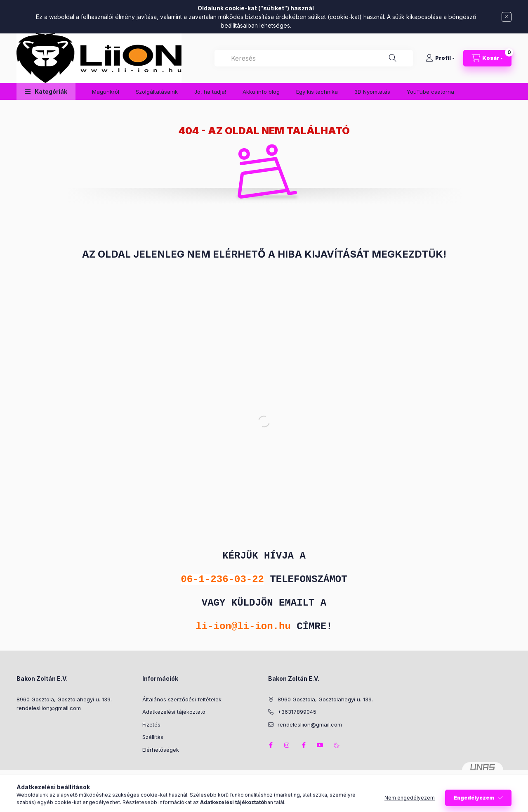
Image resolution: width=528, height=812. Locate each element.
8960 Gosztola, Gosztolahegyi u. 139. (64, 699)
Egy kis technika (317, 92)
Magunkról (106, 92)
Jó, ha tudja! (210, 92)
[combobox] (314, 58)
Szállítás (153, 737)
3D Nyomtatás (372, 92)
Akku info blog (261, 92)
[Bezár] (507, 17)
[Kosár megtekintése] (487, 58)
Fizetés (151, 724)
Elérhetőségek (161, 750)
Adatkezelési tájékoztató (174, 712)
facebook (271, 745)
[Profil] (440, 58)
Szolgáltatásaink (157, 92)
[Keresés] (393, 58)
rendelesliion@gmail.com (49, 708)
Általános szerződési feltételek (182, 699)
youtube (320, 745)
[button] (46, 91)
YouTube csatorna (430, 92)
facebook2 (304, 745)
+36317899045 (297, 712)
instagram (287, 745)
